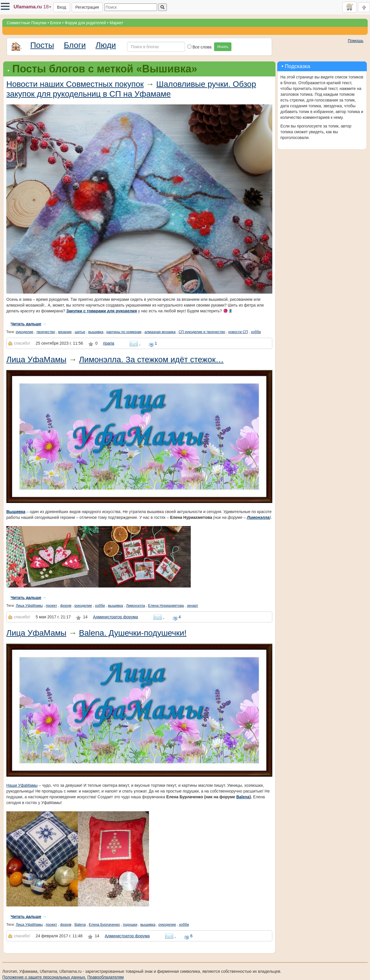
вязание (65, 332)
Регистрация (87, 7)
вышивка (96, 332)
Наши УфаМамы (22, 785)
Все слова (200, 47)
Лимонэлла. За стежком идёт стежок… (151, 359)
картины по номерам (124, 332)
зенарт (193, 606)
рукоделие (25, 332)
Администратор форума (116, 617)
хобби (256, 332)
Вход (62, 7)
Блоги (56, 23)
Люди (106, 45)
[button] (5, 6)
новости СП (238, 332)
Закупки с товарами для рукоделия (102, 311)
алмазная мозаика (160, 332)
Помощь (356, 41)
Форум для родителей (85, 23)
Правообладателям (105, 977)
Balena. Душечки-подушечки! (133, 633)
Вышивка (16, 512)
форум (66, 606)
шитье (80, 332)
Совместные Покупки (27, 23)
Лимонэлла (258, 517)
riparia (108, 343)
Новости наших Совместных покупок (75, 84)
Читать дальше (26, 324)
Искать (223, 47)
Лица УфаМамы (36, 359)
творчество (46, 332)
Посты (42, 45)
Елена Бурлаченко (104, 925)
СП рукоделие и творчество (202, 332)
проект (51, 606)
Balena (243, 797)
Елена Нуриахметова (166, 606)
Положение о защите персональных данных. (44, 977)
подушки (130, 925)
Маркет (116, 23)
